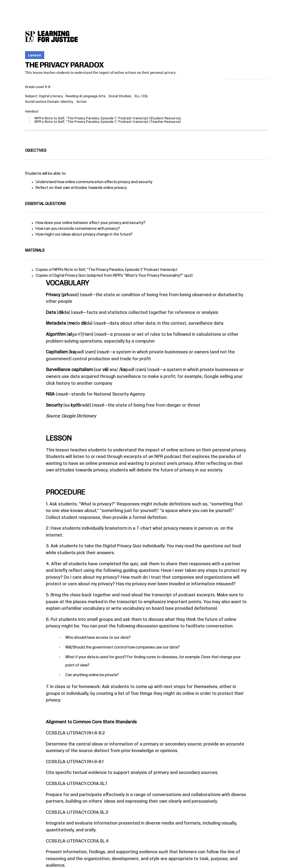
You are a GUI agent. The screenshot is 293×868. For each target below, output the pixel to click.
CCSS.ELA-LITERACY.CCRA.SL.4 (77, 841)
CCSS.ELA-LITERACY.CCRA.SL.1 (76, 784)
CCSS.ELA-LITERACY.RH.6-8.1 (75, 762)
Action (82, 102)
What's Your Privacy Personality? (154, 276)
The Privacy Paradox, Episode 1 (115, 270)
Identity (67, 102)
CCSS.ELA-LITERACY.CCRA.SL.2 (77, 812)
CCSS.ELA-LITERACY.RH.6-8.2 (75, 733)
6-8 (48, 87)
